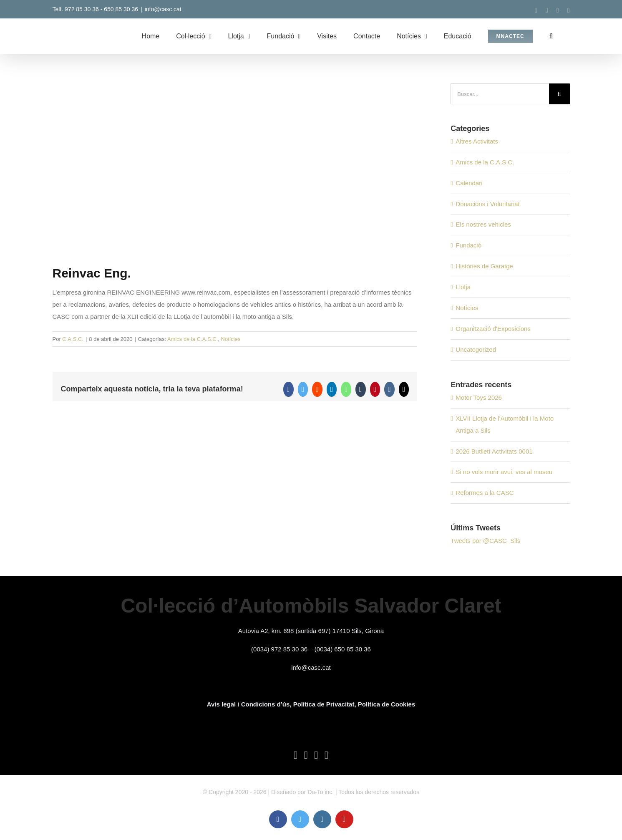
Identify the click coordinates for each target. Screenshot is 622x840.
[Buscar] (559, 94)
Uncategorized (476, 349)
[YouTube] (327, 755)
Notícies (231, 339)
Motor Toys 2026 (479, 397)
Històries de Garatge (484, 266)
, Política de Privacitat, (324, 704)
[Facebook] (296, 755)
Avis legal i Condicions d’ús (248, 704)
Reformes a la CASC (485, 493)
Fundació (468, 245)
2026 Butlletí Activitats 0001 (494, 451)
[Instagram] (316, 755)
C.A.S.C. (73, 339)
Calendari (469, 183)
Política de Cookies (387, 704)
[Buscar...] (500, 94)
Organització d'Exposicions (493, 329)
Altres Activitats (477, 141)
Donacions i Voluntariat (487, 204)
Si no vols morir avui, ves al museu (504, 472)
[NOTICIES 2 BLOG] (235, 168)
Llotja (463, 287)
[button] (551, 36)
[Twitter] (306, 755)
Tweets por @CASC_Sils (485, 541)
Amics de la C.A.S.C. (193, 339)
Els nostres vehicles (483, 224)
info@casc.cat (163, 9)
